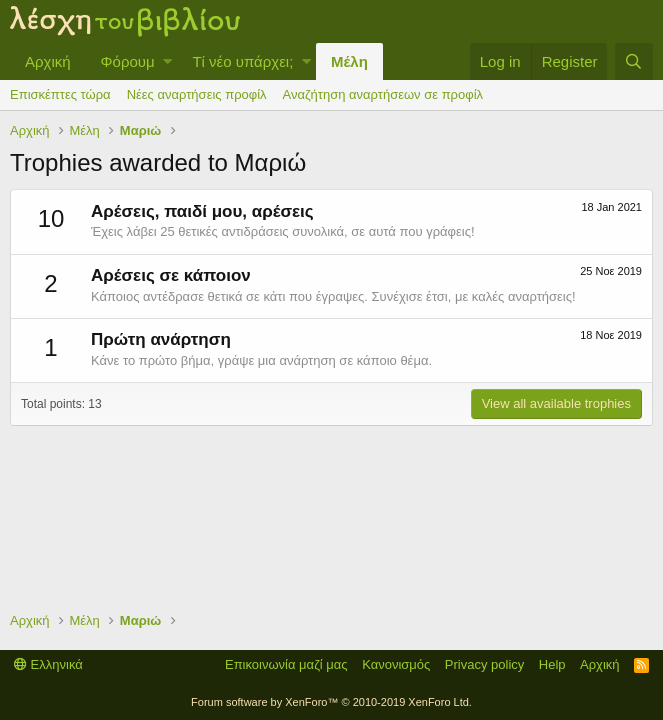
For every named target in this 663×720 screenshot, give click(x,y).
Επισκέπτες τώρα (60, 94)
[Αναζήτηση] (634, 61)
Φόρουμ (128, 61)
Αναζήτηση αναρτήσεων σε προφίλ (383, 94)
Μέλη (349, 61)
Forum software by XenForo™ (331, 702)
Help (552, 664)
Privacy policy (484, 664)
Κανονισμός (396, 664)
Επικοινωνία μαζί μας (286, 664)
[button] (167, 61)
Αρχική (48, 61)
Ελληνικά (48, 664)
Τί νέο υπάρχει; (242, 61)
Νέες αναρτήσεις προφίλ (197, 94)
